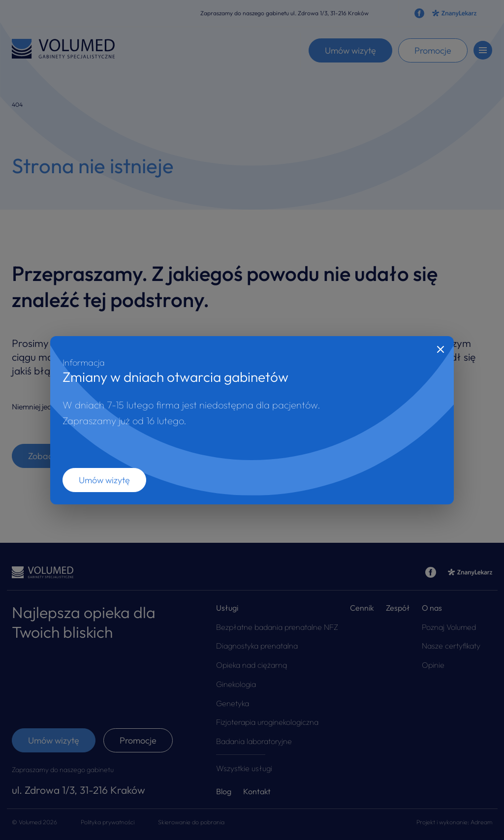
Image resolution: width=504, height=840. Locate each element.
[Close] (441, 349)
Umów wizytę (104, 480)
